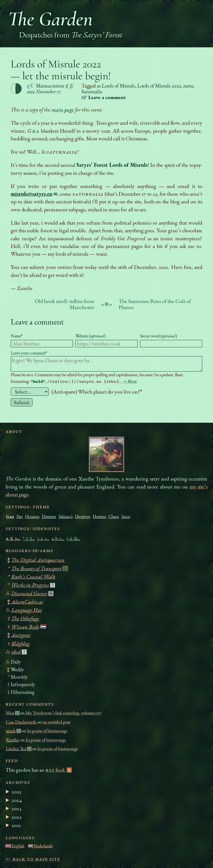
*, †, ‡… (29, 538)
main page (63, 110)
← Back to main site (33, 859)
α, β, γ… (13, 538)
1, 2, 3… (43, 538)
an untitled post (57, 722)
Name (17, 336)
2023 (16, 808)
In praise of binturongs (47, 731)
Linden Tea (16, 749)
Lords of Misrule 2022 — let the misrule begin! (61, 70)
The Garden (50, 19)
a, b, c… (58, 538)
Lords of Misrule (118, 86)
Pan (20, 516)
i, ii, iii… (74, 538)
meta (188, 86)
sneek (11, 731)
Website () (91, 336)
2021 (16, 825)
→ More (130, 381)
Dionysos (83, 516)
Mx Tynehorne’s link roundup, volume (64, 713)
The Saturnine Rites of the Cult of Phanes (155, 304)
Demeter (49, 516)
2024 (17, 800)
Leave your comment (29, 353)
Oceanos (32, 516)
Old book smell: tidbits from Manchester (65, 304)
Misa (10, 713)
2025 (16, 791)
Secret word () (159, 336)
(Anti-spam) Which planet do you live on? (97, 392)
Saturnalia (92, 92)
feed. (56, 770)
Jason (126, 516)
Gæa (10, 516)
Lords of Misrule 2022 (159, 86)
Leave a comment (37, 322)
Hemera (99, 516)
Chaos (114, 516)
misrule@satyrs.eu (32, 194)
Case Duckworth (21, 722)
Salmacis (66, 516)
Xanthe (13, 740)
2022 (17, 817)
